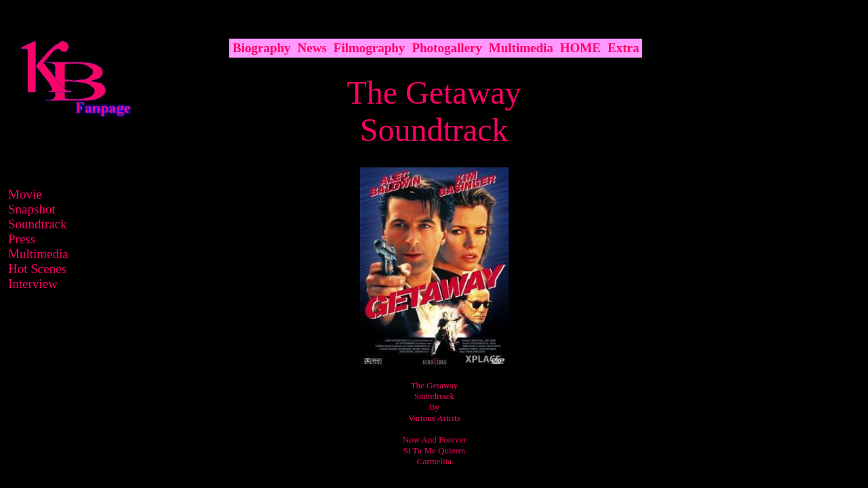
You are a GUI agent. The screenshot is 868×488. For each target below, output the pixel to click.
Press (22, 239)
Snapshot (32, 209)
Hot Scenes (37, 269)
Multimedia (38, 254)
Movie (25, 194)
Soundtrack (38, 224)
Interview (33, 284)
